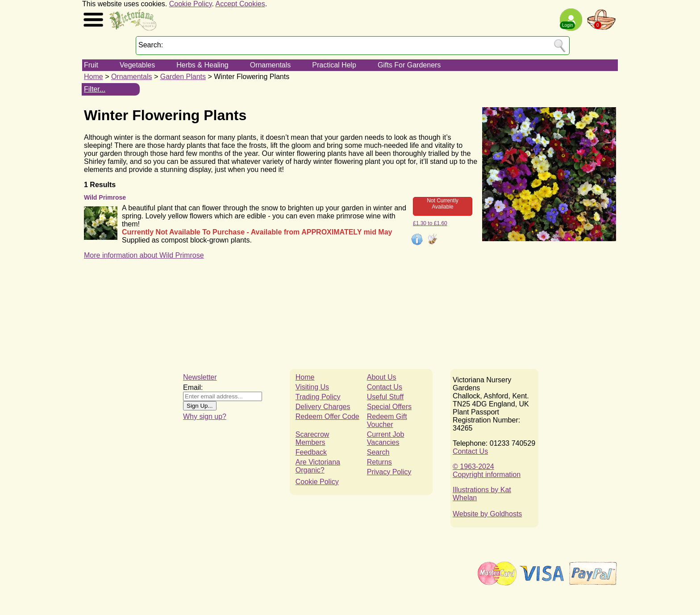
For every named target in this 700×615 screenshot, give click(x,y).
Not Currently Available (443, 204)
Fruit (91, 65)
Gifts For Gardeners (409, 65)
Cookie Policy (191, 4)
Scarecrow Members (312, 438)
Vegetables (137, 65)
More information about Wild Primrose (144, 255)
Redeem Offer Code (327, 416)
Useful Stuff (385, 397)
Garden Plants (183, 77)
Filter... (95, 89)
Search (378, 452)
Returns (379, 462)
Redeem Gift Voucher (387, 420)
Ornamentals (271, 65)
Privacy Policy (389, 472)
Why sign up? (205, 416)
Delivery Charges (323, 407)
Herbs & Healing (202, 65)
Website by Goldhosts (487, 514)
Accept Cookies (240, 4)
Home (94, 77)
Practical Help (334, 65)
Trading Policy (318, 397)
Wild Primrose (105, 197)
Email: (193, 387)
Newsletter (200, 377)
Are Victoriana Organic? (318, 466)
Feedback (311, 452)
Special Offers (389, 407)
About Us (382, 377)
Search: (151, 45)
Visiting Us (312, 387)
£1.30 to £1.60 (430, 223)
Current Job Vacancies (386, 438)
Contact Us (385, 387)
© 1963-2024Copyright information (487, 471)
